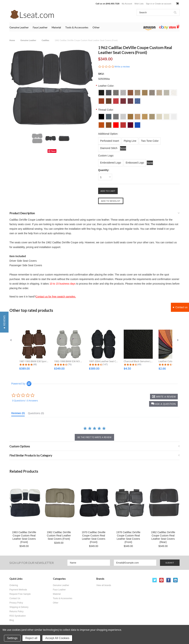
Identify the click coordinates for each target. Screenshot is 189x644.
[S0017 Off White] (174, 91)
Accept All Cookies (57, 638)
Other (96, 27)
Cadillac (45, 40)
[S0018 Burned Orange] (101, 100)
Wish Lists (139, 4)
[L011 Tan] (130, 115)
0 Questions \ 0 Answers (25, 401)
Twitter (155, 580)
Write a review (122, 67)
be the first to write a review (94, 437)
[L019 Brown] (109, 124)
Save (54, 151)
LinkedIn (175, 580)
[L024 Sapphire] (137, 124)
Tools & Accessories (77, 27)
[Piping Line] (130, 141)
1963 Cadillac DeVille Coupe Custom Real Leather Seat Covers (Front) (24, 537)
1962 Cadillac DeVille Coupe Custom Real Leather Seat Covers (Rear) (163, 537)
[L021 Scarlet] (116, 124)
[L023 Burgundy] (130, 124)
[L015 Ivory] (159, 115)
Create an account (163, 4)
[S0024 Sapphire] (137, 100)
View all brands (104, 585)
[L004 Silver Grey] (123, 115)
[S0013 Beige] (145, 91)
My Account (127, 4)
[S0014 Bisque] (152, 91)
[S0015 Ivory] (159, 91)
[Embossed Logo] (135, 163)
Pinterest (162, 580)
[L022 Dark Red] (123, 124)
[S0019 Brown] (109, 100)
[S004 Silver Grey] (123, 91)
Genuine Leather (19, 27)
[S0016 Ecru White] (167, 91)
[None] (123, 148)
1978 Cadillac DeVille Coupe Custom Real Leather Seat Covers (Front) (128, 537)
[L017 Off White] (174, 115)
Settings (12, 638)
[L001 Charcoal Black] (101, 115)
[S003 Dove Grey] (116, 91)
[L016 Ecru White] (167, 115)
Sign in (149, 4)
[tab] (18, 414)
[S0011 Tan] (130, 91)
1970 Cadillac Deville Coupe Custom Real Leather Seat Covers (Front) (94, 537)
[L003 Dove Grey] (116, 115)
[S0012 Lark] (137, 91)
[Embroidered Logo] (111, 163)
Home (12, 40)
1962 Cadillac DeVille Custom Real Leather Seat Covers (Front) (59, 536)
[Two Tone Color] (150, 141)
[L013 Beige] (145, 115)
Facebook (169, 580)
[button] (11, 340)
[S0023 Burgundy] (130, 100)
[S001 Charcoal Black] (101, 91)
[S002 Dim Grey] (109, 91)
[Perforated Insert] (110, 141)
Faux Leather (40, 27)
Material (56, 27)
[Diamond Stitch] (109, 148)
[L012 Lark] (137, 115)
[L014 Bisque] (152, 115)
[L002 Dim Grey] (109, 115)
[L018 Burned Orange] (101, 124)
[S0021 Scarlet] (116, 100)
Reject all (31, 638)
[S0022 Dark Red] (123, 100)
